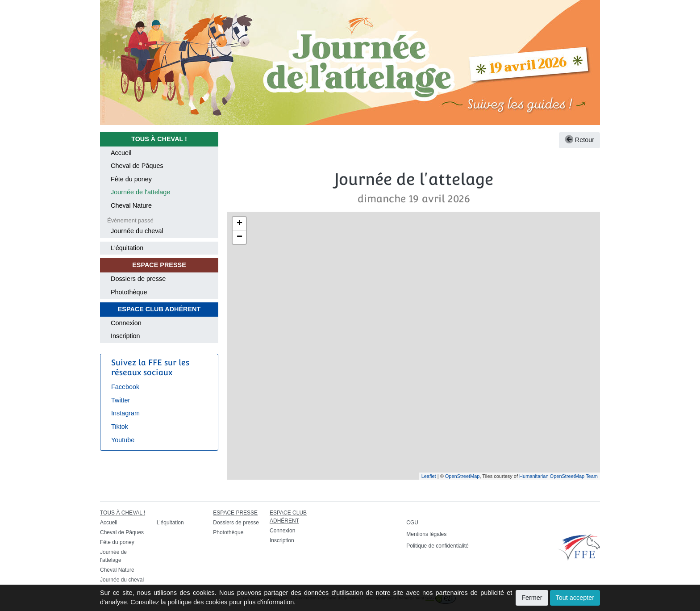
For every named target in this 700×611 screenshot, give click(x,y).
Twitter (121, 400)
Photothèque (129, 292)
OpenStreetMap (462, 476)
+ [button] (240, 224)
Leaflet (429, 476)
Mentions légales (426, 534)
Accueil (121, 153)
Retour (579, 140)
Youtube (123, 440)
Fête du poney (131, 179)
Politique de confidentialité (437, 546)
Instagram (125, 413)
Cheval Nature (131, 205)
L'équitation (127, 248)
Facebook (125, 387)
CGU (412, 523)
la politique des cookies (194, 602)
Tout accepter (575, 598)
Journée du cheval (137, 231)
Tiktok (120, 427)
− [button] (240, 237)
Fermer (532, 598)
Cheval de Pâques (137, 166)
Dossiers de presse (138, 279)
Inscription (125, 336)
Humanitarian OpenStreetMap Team (558, 476)
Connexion (126, 323)
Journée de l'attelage (140, 192)
